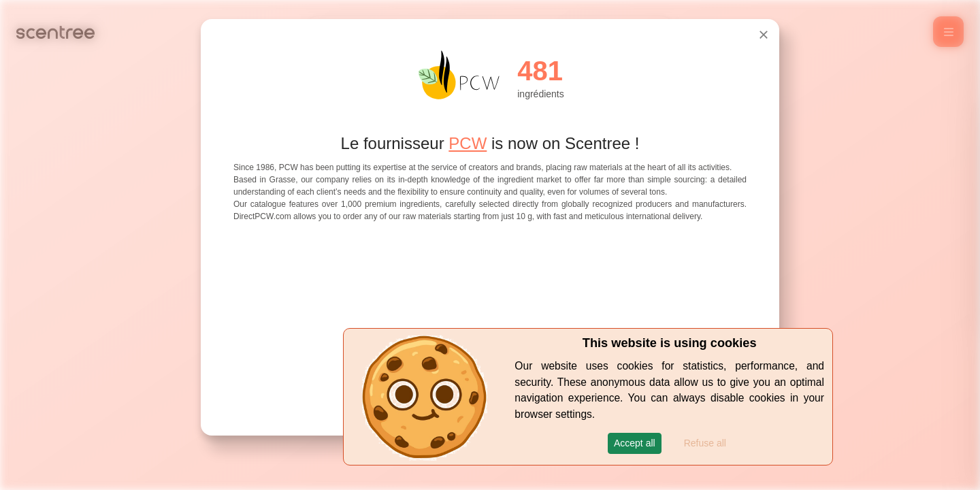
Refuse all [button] (705, 443)
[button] (635, 443)
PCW (468, 143)
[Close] (764, 35)
